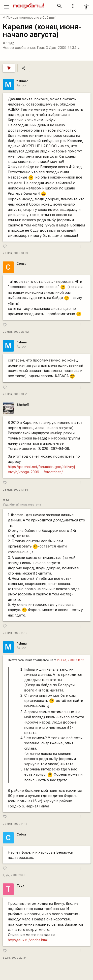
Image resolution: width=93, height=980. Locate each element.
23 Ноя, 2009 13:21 (15, 394)
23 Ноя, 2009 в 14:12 (71, 660)
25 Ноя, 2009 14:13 (15, 824)
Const (21, 264)
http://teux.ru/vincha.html (28, 940)
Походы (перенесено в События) (30, 18)
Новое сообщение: (19, 48)
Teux (41, 48)
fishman (23, 81)
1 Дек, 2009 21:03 (14, 875)
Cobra (21, 834)
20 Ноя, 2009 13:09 (15, 253)
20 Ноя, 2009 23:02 (16, 332)
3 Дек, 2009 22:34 (63, 48)
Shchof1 (23, 405)
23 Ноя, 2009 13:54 (15, 490)
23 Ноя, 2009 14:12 (15, 633)
